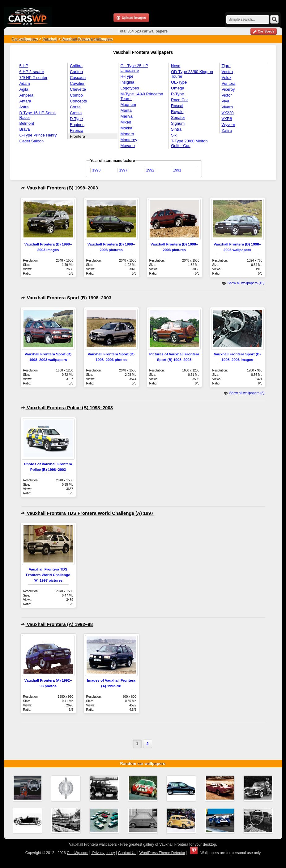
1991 (177, 170)
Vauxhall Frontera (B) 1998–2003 (59, 188)
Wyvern (228, 125)
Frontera (77, 136)
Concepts (78, 101)
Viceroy (228, 89)
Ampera (27, 95)
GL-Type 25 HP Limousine (134, 68)
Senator (178, 117)
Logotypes (130, 88)
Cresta (76, 113)
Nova (176, 66)
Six (174, 135)
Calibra (76, 66)
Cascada (78, 78)
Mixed (126, 122)
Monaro (127, 134)
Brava (25, 129)
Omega (178, 88)
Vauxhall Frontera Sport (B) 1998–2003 (66, 298)
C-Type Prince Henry (38, 135)
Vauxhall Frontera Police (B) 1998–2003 (67, 408)
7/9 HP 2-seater (34, 78)
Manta (126, 110)
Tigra (226, 66)
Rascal (177, 106)
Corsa (75, 107)
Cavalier (77, 83)
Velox (227, 78)
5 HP (24, 66)
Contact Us (127, 853)
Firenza (77, 130)
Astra (24, 107)
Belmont (27, 123)
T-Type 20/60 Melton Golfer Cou (189, 143)
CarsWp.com (77, 853)
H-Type (127, 76)
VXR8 (227, 119)
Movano (128, 146)
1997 (124, 170)
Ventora (229, 83)
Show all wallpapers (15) (243, 283)
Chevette (78, 89)
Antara (25, 101)
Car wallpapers (25, 39)
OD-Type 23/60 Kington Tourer (192, 74)
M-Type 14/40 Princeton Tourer (142, 96)
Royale (177, 112)
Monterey (129, 140)
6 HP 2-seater (32, 72)
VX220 (228, 113)
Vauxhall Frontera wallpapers (87, 39)
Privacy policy (103, 853)
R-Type (177, 94)
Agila (24, 89)
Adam (25, 83)
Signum (178, 123)
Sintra (176, 129)
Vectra (227, 72)
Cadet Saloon (32, 141)
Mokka (126, 128)
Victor (227, 95)
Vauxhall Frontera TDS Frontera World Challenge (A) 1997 (87, 513)
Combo (76, 95)
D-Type (76, 119)
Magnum (128, 104)
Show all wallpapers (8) (244, 393)
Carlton (76, 72)
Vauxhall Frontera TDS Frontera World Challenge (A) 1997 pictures (48, 575)
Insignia (128, 82)
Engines (77, 125)
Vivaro (227, 107)
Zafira (227, 130)
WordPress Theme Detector (162, 853)
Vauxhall (50, 39)
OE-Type (179, 82)
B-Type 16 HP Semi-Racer (38, 115)
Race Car (179, 100)
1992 (150, 170)
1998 (97, 170)
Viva (226, 101)
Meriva (127, 116)
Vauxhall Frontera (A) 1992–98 (57, 624)
